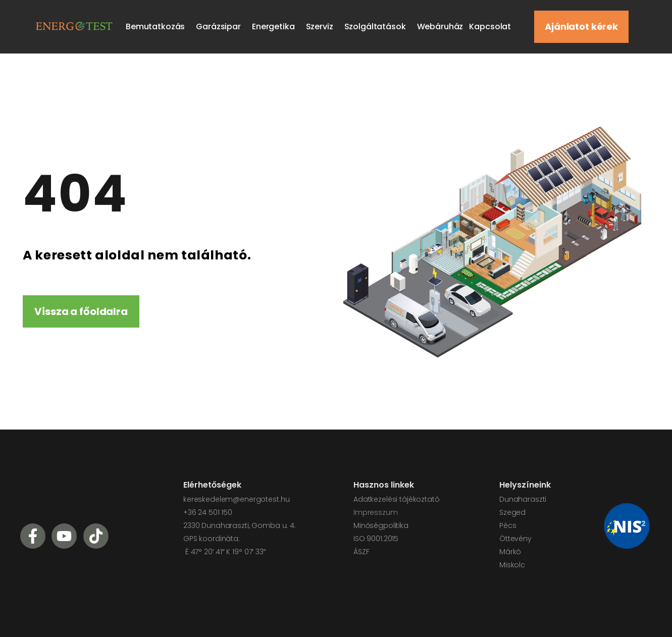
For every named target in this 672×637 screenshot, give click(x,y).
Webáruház (440, 26)
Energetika (276, 26)
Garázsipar (221, 26)
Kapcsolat (490, 26)
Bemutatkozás (158, 26)
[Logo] (73, 25)
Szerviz (322, 26)
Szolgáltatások (378, 26)
